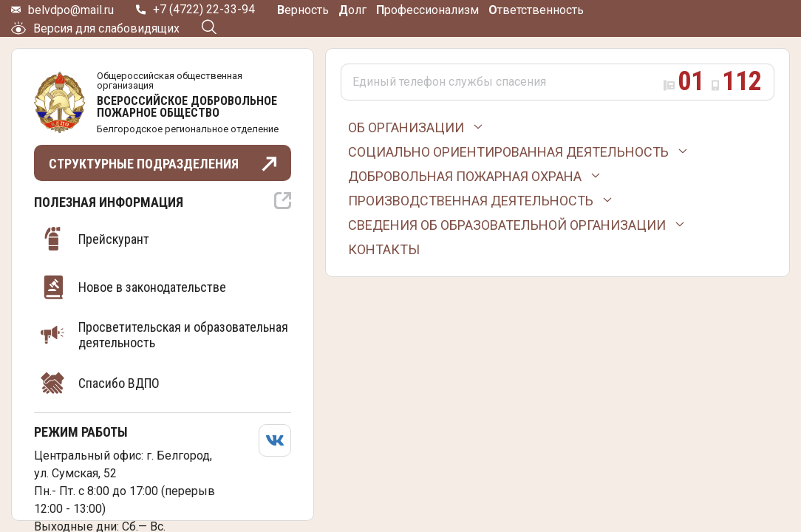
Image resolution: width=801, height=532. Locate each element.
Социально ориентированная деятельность (508, 152)
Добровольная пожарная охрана (465, 176)
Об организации (406, 127)
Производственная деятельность (471, 201)
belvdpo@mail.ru (71, 10)
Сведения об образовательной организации (507, 225)
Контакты (384, 249)
